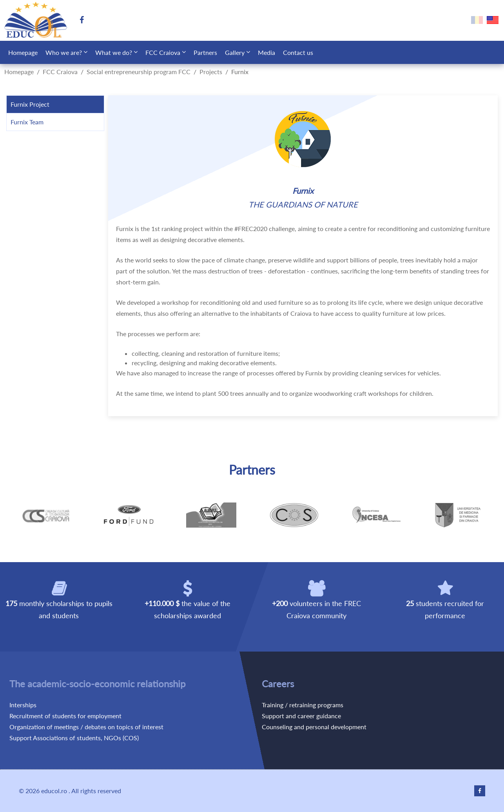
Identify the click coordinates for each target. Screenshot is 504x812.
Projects (211, 72)
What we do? (114, 52)
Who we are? (64, 52)
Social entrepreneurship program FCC (139, 72)
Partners (205, 52)
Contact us (298, 52)
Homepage (23, 52)
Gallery (235, 52)
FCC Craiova (163, 52)
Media (267, 52)
